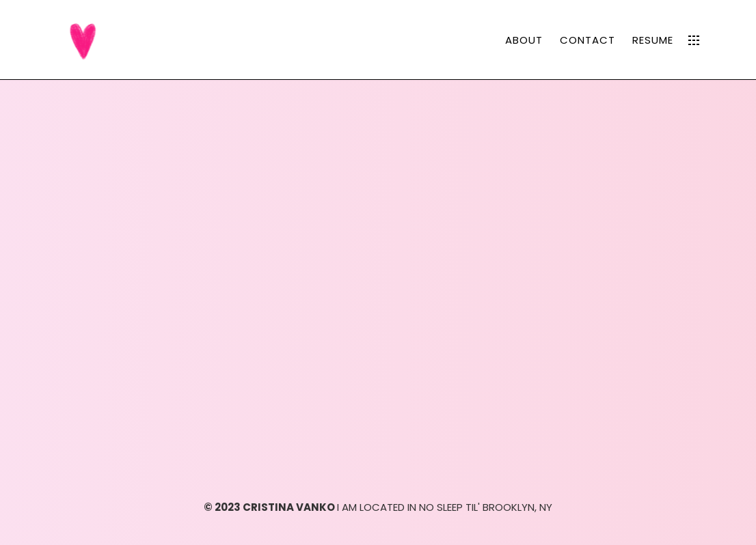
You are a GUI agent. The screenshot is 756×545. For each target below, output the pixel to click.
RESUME (653, 40)
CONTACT (588, 40)
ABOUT (524, 40)
